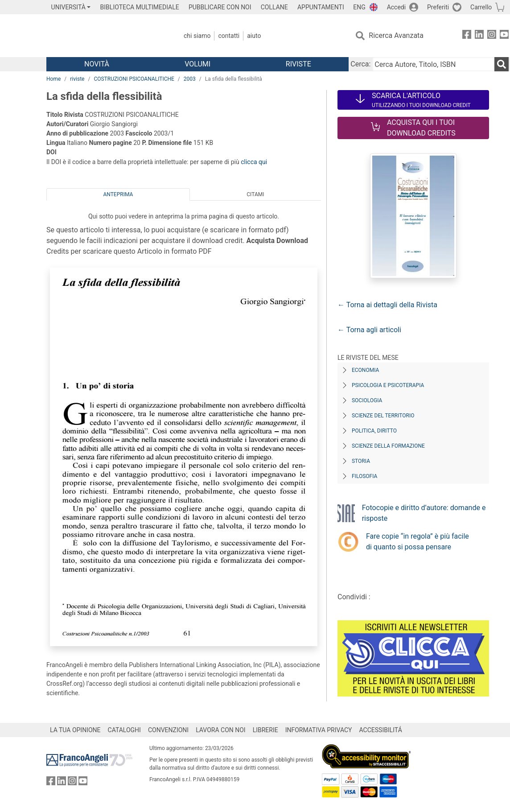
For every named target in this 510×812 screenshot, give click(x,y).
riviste (77, 79)
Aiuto (254, 36)
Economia (365, 370)
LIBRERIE (265, 730)
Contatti (229, 36)
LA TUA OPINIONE (75, 730)
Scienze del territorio (383, 416)
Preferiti (438, 7)
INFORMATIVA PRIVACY (319, 730)
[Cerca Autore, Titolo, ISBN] (433, 64)
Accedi (397, 7)
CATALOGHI (124, 730)
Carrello (481, 7)
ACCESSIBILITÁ (381, 730)
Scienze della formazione (388, 446)
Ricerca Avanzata (396, 35)
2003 (190, 79)
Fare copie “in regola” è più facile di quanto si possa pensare (417, 542)
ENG (359, 7)
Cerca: (360, 64)
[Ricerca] (502, 64)
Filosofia (364, 476)
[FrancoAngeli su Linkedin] (479, 36)
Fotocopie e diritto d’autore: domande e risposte (424, 513)
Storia (361, 461)
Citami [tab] (255, 194)
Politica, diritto (374, 431)
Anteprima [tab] (118, 194)
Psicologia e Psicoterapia (388, 385)
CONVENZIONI (168, 730)
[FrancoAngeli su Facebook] (467, 36)
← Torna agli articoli (369, 330)
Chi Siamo (197, 36)
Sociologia (367, 400)
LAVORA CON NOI (221, 730)
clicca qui (254, 162)
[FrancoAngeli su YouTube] (504, 36)
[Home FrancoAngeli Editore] (105, 36)
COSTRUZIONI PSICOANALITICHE (134, 79)
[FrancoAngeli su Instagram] (492, 36)
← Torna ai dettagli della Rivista (387, 305)
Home (53, 79)
